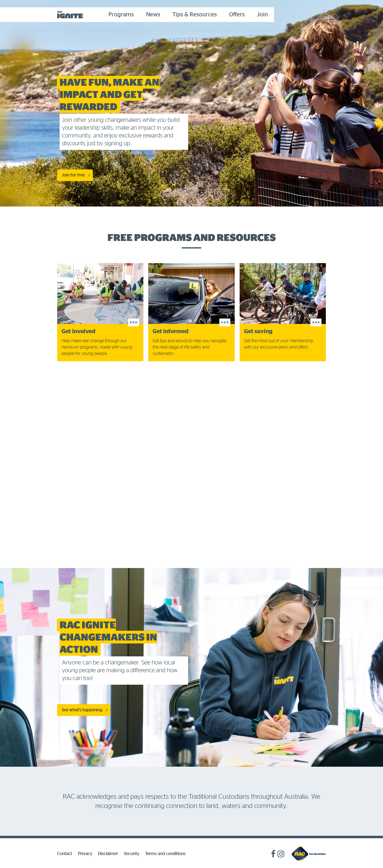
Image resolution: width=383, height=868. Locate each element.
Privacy (85, 854)
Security (132, 854)
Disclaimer (108, 854)
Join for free (73, 175)
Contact (65, 854)
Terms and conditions (165, 854)
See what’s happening (82, 710)
